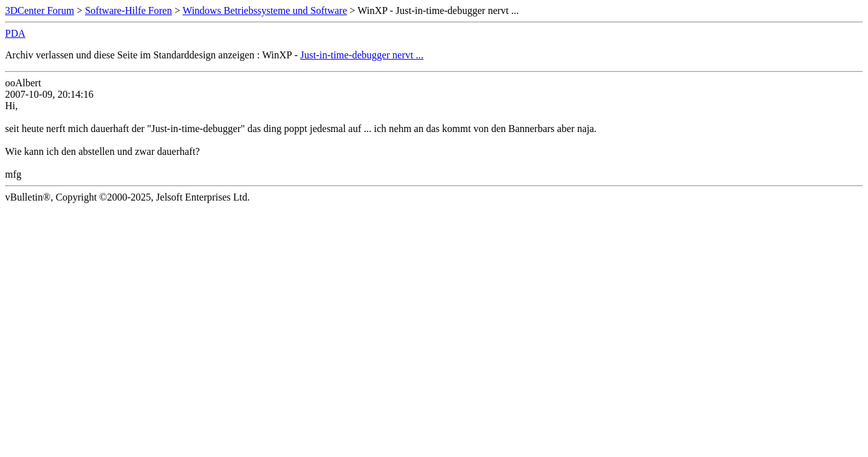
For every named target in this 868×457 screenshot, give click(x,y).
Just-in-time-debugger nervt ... (361, 55)
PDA (15, 33)
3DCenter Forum (40, 10)
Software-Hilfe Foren (128, 10)
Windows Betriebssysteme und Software (265, 10)
